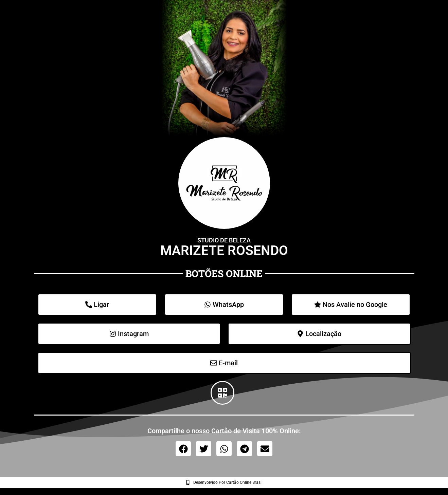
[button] (183, 449)
